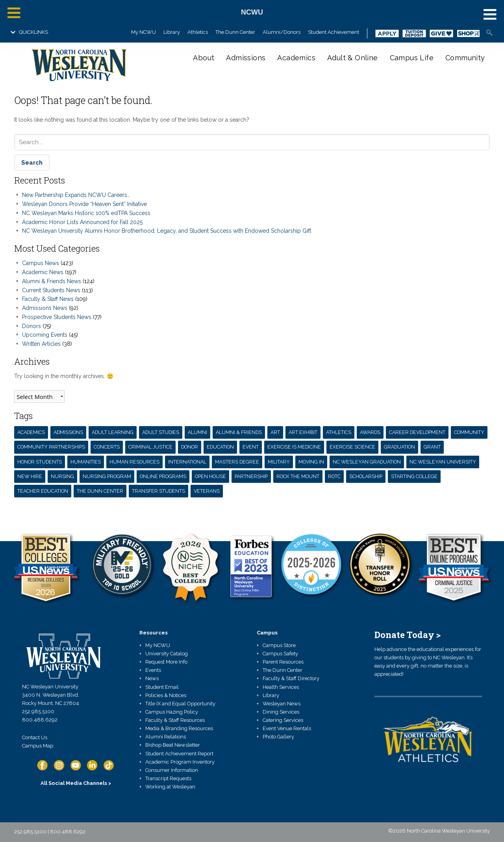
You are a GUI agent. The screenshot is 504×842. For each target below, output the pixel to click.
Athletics (198, 32)
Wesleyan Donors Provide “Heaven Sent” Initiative (84, 204)
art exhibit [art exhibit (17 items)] (303, 432)
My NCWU (144, 32)
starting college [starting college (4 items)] (414, 476)
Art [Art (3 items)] (275, 432)
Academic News (43, 272)
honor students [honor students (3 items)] (40, 462)
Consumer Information (172, 770)
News (152, 678)
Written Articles (41, 344)
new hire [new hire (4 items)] (30, 476)
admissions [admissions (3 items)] (68, 432)
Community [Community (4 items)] (469, 432)
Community (465, 58)
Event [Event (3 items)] (251, 447)
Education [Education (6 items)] (220, 447)
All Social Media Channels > (76, 783)
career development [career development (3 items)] (417, 432)
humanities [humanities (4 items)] (86, 462)
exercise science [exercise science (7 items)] (352, 447)
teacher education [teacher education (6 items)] (43, 491)
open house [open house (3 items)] (210, 476)
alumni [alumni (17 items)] (197, 432)
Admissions (246, 58)
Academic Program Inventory (180, 762)
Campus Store (279, 645)
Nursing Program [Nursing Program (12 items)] (107, 476)
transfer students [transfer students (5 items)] (158, 491)
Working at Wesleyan (170, 787)
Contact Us (35, 737)
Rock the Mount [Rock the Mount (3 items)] (298, 476)
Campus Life (412, 58)
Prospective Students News (57, 317)
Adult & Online (353, 58)
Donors (31, 326)
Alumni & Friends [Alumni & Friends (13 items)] (239, 432)
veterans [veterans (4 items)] (207, 491)
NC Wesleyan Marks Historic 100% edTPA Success (86, 213)
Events (153, 670)
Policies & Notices (166, 695)
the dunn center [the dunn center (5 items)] (100, 491)
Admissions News (45, 308)
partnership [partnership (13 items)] (251, 476)
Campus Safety (280, 654)
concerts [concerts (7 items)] (107, 447)
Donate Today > (408, 635)
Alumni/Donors (282, 32)
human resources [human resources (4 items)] (134, 462)
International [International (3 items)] (187, 462)
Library (172, 32)
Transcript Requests (168, 778)
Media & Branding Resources (179, 728)
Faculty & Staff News (48, 299)
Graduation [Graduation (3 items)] (399, 447)
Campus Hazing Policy (172, 712)
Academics (296, 58)
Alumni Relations (166, 737)
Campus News (41, 263)
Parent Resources (283, 662)
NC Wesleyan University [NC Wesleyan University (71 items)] (443, 462)
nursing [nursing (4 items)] (62, 476)
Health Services (281, 687)
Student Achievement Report (179, 754)
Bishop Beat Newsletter (173, 745)
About (204, 58)
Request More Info (166, 662)
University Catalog (167, 654)
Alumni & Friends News (52, 281)
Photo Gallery (278, 737)
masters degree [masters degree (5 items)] (237, 462)
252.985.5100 (38, 711)
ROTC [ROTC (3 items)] (334, 476)
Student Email (162, 687)
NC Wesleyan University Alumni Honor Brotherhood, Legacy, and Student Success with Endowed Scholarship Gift (167, 231)
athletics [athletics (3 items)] (339, 432)
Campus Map (38, 746)
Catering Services (283, 720)
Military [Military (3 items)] (279, 462)
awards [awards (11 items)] (370, 432)
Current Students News (51, 290)
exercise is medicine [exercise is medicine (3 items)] (294, 447)
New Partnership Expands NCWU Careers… (76, 195)
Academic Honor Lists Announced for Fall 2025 (82, 222)
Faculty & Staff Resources (175, 720)
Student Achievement (334, 32)
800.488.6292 (40, 720)
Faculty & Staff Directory (291, 678)
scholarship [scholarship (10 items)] (366, 476)
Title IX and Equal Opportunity (180, 704)
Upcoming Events (45, 335)
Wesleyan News (282, 704)
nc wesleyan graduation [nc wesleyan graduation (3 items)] (367, 462)
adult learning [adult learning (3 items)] (113, 432)
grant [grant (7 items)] (432, 447)
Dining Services (281, 712)
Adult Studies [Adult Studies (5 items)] (161, 432)
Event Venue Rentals (287, 728)
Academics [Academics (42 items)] (31, 432)
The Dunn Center (235, 32)
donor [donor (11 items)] (190, 447)
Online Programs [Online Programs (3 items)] (163, 476)
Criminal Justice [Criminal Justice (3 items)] (150, 447)
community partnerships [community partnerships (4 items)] (51, 447)
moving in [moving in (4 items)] (311, 462)
